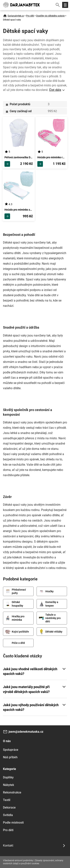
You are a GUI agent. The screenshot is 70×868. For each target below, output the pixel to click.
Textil (7, 800)
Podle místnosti (13, 823)
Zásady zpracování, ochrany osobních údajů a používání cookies (33, 862)
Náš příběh (10, 757)
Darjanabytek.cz (16, 16)
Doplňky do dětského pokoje (50, 16)
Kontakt (8, 846)
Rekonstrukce (12, 792)
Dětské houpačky (14, 604)
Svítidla (8, 815)
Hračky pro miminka (15, 618)
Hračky (46, 591)
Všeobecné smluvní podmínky (18, 860)
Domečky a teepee (48, 604)
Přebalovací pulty (15, 591)
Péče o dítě (15, 643)
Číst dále (55, 90)
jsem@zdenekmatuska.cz (26, 732)
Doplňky (8, 777)
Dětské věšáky (50, 632)
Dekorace (9, 807)
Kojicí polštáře (17, 632)
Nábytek (8, 785)
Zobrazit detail (7, 164)
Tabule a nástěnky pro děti (50, 618)
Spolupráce (11, 750)
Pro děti (30, 16)
